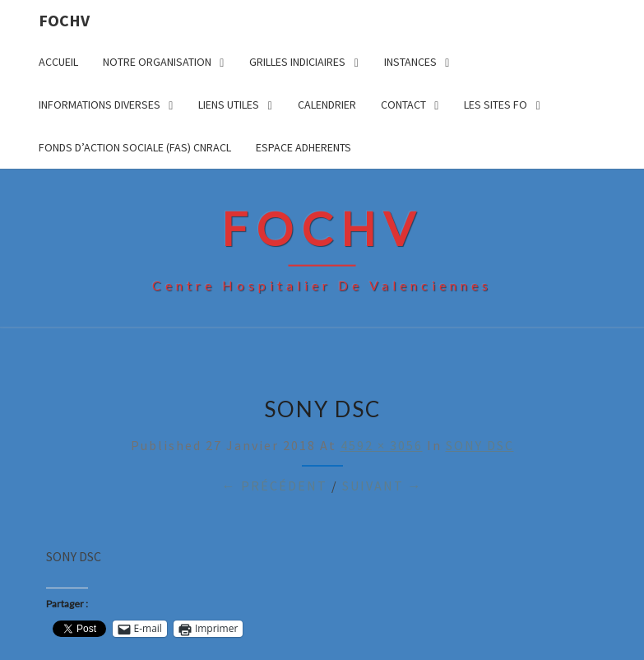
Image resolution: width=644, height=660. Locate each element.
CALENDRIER (327, 105)
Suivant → (382, 486)
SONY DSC (480, 445)
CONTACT (403, 105)
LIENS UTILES (229, 105)
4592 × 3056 (382, 445)
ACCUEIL (58, 62)
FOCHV (64, 20)
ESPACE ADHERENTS (303, 147)
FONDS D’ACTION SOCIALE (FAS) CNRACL (135, 147)
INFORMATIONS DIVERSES (100, 105)
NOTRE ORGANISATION (157, 62)
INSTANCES (410, 62)
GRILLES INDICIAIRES (297, 62)
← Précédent (275, 486)
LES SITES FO (496, 105)
